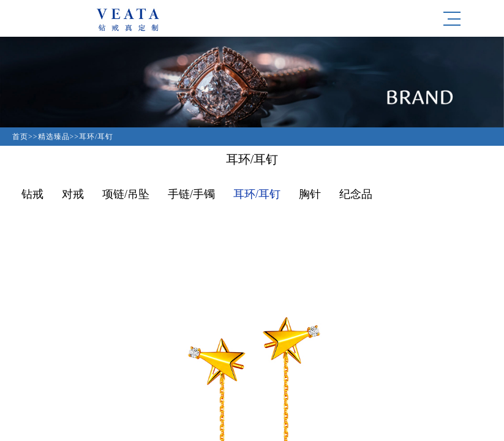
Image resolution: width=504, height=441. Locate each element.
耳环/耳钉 (96, 137)
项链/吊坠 (126, 194)
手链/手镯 (191, 194)
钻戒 (32, 194)
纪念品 (356, 194)
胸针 (310, 194)
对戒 (73, 194)
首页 (20, 137)
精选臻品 (54, 137)
